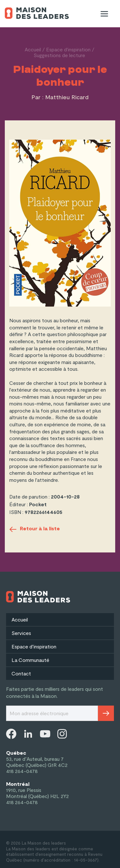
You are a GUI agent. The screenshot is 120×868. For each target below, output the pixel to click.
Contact (21, 673)
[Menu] (104, 14)
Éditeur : (19, 504)
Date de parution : (30, 496)
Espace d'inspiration (68, 49)
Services (21, 633)
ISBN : (17, 512)
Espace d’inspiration (34, 646)
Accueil (33, 49)
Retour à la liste (35, 529)
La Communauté (30, 660)
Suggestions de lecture (59, 55)
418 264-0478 (22, 771)
